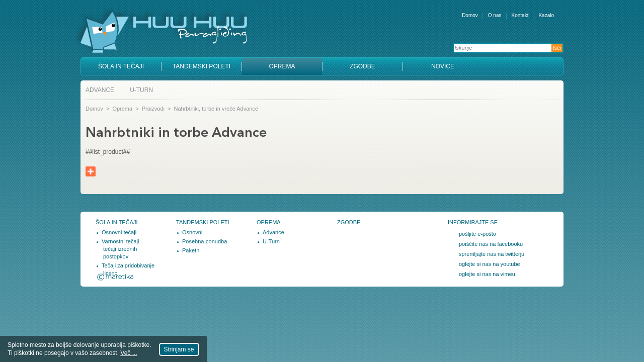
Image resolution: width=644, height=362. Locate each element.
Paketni (191, 250)
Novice (443, 66)
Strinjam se (179, 349)
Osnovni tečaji (119, 232)
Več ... (129, 353)
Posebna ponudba (205, 241)
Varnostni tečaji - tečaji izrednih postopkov (122, 249)
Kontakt (520, 15)
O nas (495, 15)
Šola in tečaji (121, 66)
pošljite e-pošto (477, 234)
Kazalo (546, 15)
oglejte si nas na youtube (490, 264)
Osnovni (192, 232)
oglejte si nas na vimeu (487, 274)
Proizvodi (153, 109)
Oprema (282, 66)
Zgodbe (363, 66)
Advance (100, 90)
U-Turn (141, 90)
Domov (470, 15)
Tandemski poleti (202, 66)
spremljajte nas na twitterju (492, 254)
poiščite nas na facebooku (491, 244)
